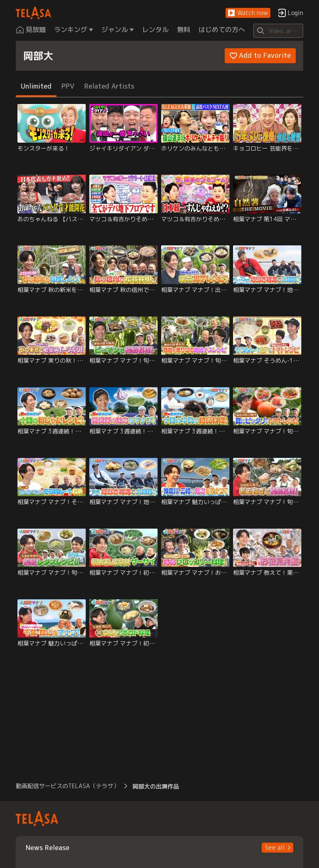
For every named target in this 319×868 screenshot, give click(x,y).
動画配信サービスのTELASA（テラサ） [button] (67, 786)
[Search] (278, 31)
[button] (248, 13)
